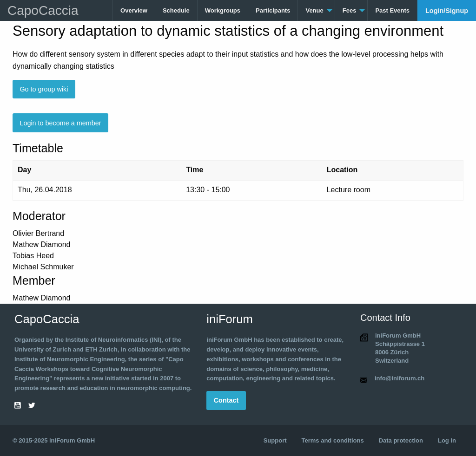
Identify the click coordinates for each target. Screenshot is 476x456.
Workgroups (223, 10)
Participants (273, 10)
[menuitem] (134, 10)
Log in (447, 440)
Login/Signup (447, 11)
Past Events (392, 10)
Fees (350, 10)
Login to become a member (60, 123)
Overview (134, 10)
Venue (314, 10)
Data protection (401, 440)
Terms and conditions (333, 440)
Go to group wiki (44, 89)
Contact (226, 400)
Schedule (176, 10)
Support (275, 440)
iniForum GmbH (72, 440)
